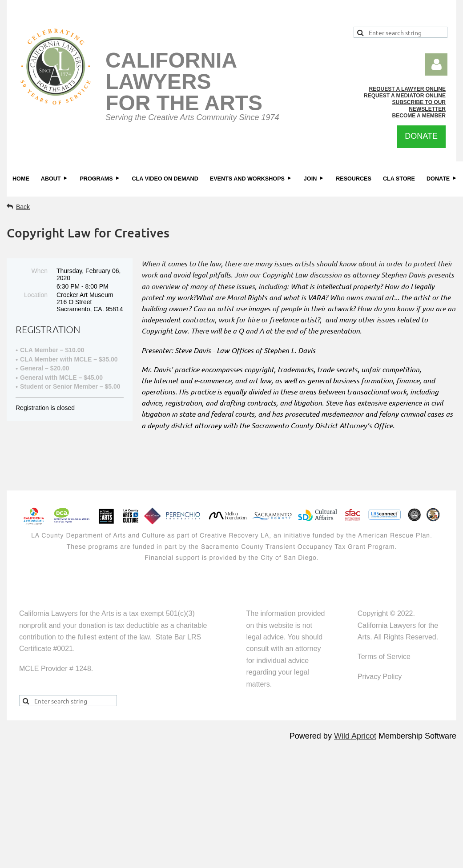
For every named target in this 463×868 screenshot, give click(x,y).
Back (23, 207)
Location (36, 295)
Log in (436, 64)
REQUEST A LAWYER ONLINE (407, 89)
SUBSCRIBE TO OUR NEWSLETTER (419, 106)
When (39, 271)
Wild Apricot (355, 736)
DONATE (421, 136)
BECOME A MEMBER (419, 116)
